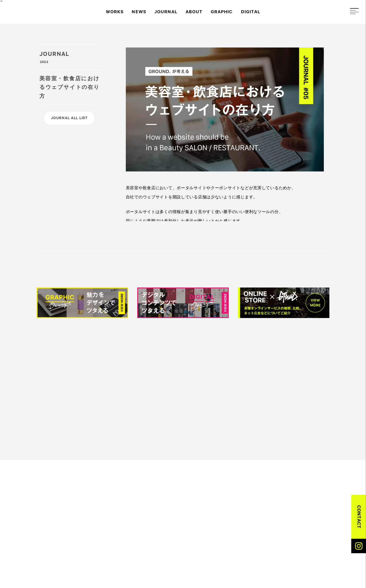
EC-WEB (284, 513)
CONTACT (359, 517)
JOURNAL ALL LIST (69, 118)
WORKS (115, 12)
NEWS (139, 12)
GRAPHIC (222, 12)
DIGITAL (251, 12)
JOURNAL (166, 12)
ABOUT (194, 12)
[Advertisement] (189, 385)
